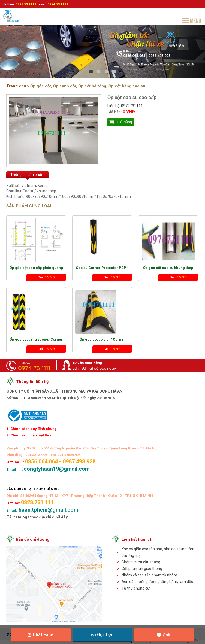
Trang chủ (16, 86)
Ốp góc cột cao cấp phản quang (36, 268)
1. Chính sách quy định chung (32, 429)
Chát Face (41, 635)
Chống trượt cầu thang (141, 562)
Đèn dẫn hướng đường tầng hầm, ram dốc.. (158, 582)
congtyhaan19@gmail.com (175, 381)
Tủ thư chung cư (136, 588)
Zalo (164, 635)
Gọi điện (102, 635)
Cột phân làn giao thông (142, 569)
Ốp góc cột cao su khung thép (168, 268)
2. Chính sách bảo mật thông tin (33, 435)
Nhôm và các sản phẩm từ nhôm (149, 575)
